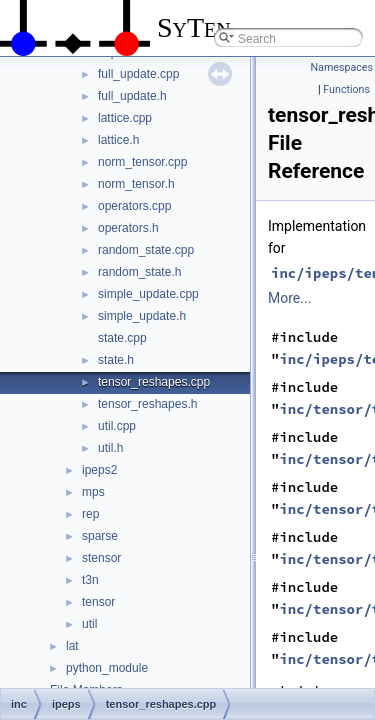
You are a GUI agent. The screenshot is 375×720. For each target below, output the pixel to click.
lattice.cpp (125, 118)
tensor (98, 602)
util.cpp (117, 426)
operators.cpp (134, 206)
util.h (110, 448)
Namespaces (342, 67)
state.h (116, 360)
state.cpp (122, 338)
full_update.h (132, 96)
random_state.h (139, 272)
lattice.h (118, 140)
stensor (101, 558)
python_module (107, 668)
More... (289, 298)
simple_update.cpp (148, 294)
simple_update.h (142, 316)
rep (90, 514)
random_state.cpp (146, 250)
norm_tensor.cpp (142, 162)
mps (93, 492)
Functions (346, 89)
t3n (90, 580)
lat (72, 646)
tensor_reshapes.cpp (154, 382)
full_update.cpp (138, 74)
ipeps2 (99, 470)
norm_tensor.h (136, 184)
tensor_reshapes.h (147, 404)
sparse (100, 536)
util (89, 624)
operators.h (128, 228)
